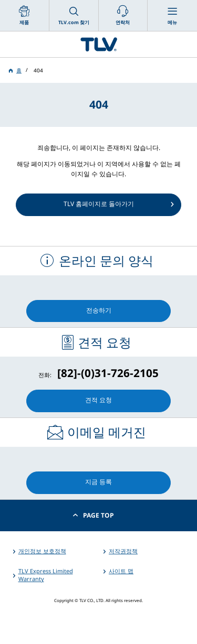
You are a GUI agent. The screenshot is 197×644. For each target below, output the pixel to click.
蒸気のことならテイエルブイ (98, 44)
